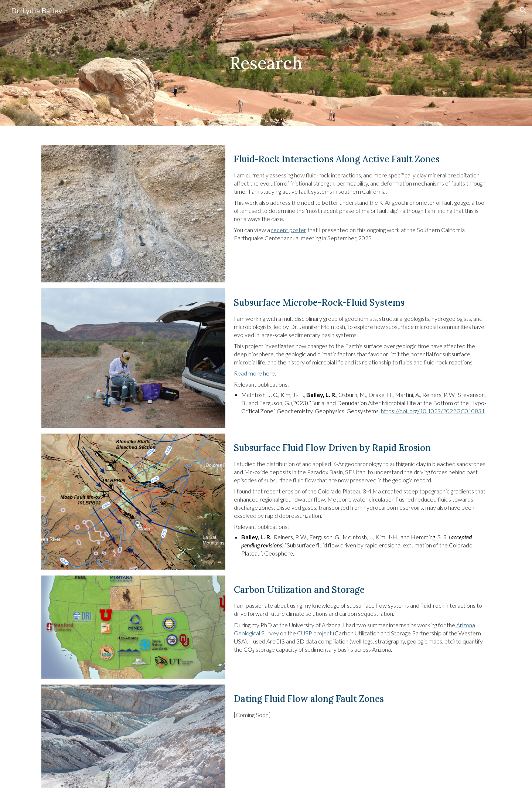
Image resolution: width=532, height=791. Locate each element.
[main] (266, 63)
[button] (523, 10)
